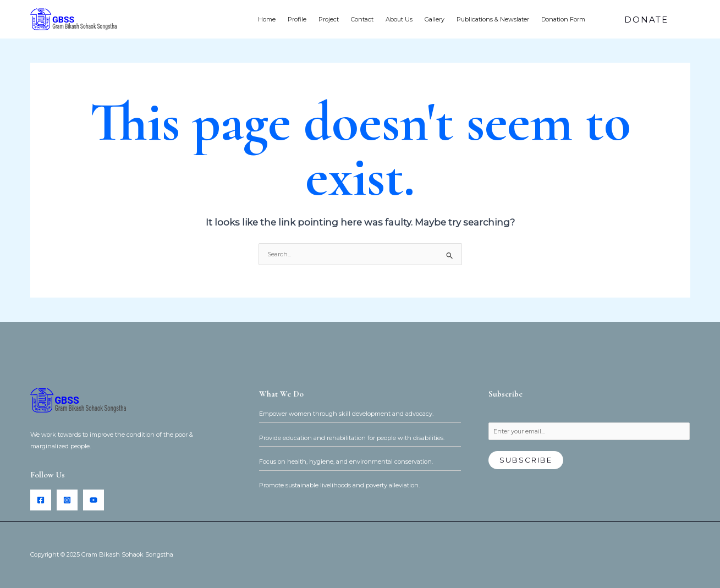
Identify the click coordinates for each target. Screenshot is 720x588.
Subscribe (526, 460)
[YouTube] (94, 500)
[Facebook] (41, 500)
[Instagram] (67, 500)
